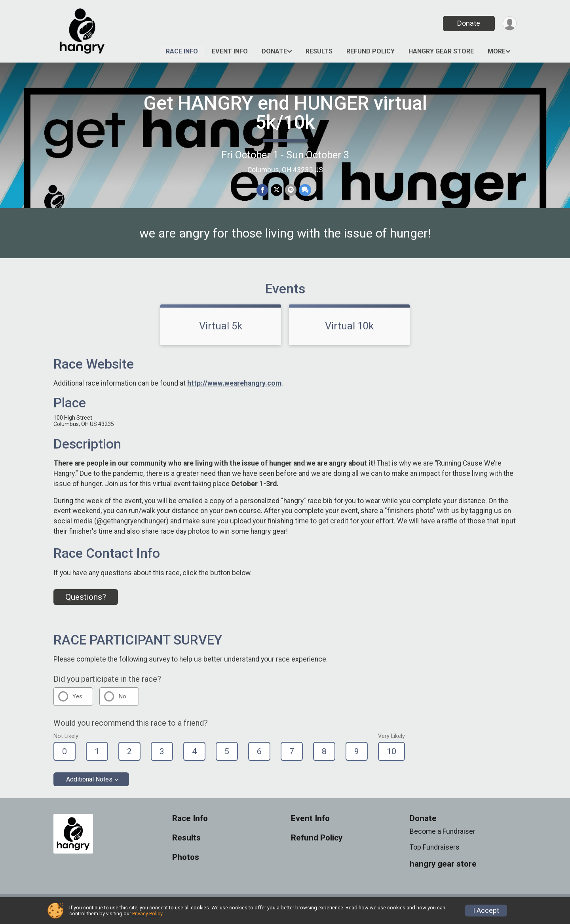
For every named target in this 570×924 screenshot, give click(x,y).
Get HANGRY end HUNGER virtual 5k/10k (285, 113)
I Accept (486, 911)
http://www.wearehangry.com (234, 388)
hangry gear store (441, 51)
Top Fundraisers (435, 852)
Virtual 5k (221, 331)
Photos (186, 862)
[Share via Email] (290, 190)
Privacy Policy (147, 914)
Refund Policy (370, 51)
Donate (468, 23)
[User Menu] (509, 24)
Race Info (182, 51)
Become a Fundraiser (443, 836)
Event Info (230, 51)
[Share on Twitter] (276, 190)
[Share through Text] (305, 190)
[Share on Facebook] (263, 190)
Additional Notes (89, 784)
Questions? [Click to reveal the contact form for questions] (86, 602)
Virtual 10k (349, 331)
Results (319, 51)
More (497, 51)
